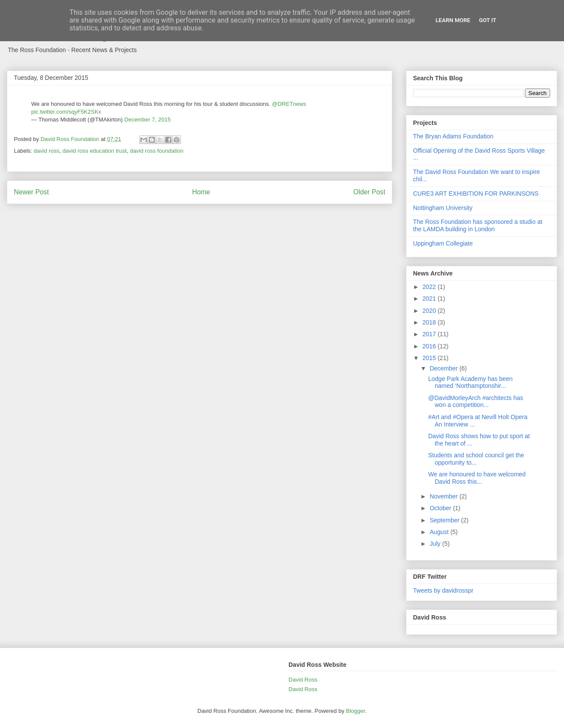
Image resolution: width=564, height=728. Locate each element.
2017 (430, 334)
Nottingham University (443, 208)
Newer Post (31, 192)
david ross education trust (95, 151)
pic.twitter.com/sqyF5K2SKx (66, 112)
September (445, 520)
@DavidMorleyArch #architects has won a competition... (476, 402)
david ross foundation (157, 151)
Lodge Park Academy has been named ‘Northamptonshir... (471, 382)
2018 (430, 322)
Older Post (369, 192)
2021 (430, 298)
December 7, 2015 (148, 120)
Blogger (355, 711)
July (436, 544)
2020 (430, 311)
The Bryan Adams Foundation (453, 136)
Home (201, 192)
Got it (488, 20)
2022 (430, 287)
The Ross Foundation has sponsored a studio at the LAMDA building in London (478, 225)
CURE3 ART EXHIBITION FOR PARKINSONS (476, 193)
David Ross (303, 680)
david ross (47, 151)
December (444, 368)
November (444, 496)
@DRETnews (289, 104)
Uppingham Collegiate (443, 243)
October (441, 508)
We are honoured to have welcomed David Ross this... (477, 478)
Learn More (453, 20)
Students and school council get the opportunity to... (476, 459)
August (440, 532)
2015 (430, 358)
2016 (430, 346)
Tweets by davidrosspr (443, 590)
